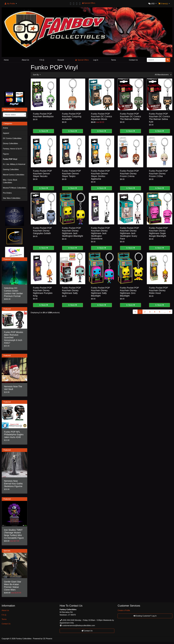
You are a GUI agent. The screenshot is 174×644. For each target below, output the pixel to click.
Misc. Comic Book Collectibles (10, 181)
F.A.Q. (42, 60)
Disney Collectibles (10, 143)
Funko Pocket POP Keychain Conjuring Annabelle (72, 116)
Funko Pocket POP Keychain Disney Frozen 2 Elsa (158, 174)
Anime (5, 128)
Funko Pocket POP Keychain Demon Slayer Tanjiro (71, 174)
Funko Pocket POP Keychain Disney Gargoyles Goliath (42, 231)
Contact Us (133, 60)
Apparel (6, 133)
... (165, 312)
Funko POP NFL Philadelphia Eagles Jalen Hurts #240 (14, 434)
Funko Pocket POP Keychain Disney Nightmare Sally (71, 290)
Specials (7, 551)
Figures (6, 154)
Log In (96, 60)
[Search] (156, 60)
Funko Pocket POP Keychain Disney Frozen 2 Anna (129, 174)
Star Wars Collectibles (12, 198)
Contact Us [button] (87, 631)
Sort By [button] (36, 75)
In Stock (43, 131)
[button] (11, 4)
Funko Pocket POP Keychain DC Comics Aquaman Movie (101, 116)
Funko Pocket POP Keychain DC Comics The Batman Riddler (130, 116)
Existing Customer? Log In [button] (145, 616)
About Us (25, 60)
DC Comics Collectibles (12, 138)
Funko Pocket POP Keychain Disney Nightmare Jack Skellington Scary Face (129, 233)
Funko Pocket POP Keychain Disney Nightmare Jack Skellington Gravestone (100, 233)
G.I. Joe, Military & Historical (14, 164)
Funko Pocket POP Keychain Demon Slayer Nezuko (42, 174)
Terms (114, 60)
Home (6, 60)
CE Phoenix (48, 639)
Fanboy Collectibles (24, 639)
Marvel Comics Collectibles (14, 175)
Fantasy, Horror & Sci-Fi (12, 149)
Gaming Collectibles (11, 169)
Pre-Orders (7, 193)
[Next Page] (170, 312)
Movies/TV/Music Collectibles (14, 188)
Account (61, 60)
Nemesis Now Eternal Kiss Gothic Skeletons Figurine (13, 484)
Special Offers (82, 60)
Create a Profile (124, 610)
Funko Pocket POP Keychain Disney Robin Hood (158, 290)
